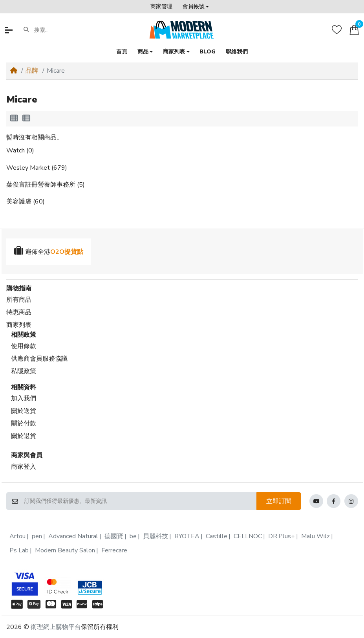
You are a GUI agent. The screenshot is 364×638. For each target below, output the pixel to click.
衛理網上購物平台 (56, 627)
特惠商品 (19, 312)
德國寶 (114, 536)
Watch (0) (20, 150)
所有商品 (19, 300)
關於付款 (24, 423)
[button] (196, 7)
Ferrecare (114, 550)
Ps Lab (19, 550)
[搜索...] (65, 30)
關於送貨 (24, 411)
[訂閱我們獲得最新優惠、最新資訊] (140, 501)
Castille (217, 536)
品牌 (32, 71)
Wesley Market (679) (37, 168)
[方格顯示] (14, 119)
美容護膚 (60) (26, 202)
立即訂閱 (279, 501)
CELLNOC (248, 536)
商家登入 (24, 467)
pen (37, 536)
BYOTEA (187, 536)
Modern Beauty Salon (65, 550)
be (133, 536)
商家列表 (19, 325)
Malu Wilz (316, 536)
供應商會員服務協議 (39, 359)
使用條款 (24, 346)
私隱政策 (24, 371)
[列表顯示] (26, 119)
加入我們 (24, 398)
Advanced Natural (73, 536)
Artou (17, 536)
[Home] (14, 71)
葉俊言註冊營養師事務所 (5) (46, 185)
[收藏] (337, 30)
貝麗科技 (155, 536)
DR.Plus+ (282, 536)
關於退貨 (24, 436)
